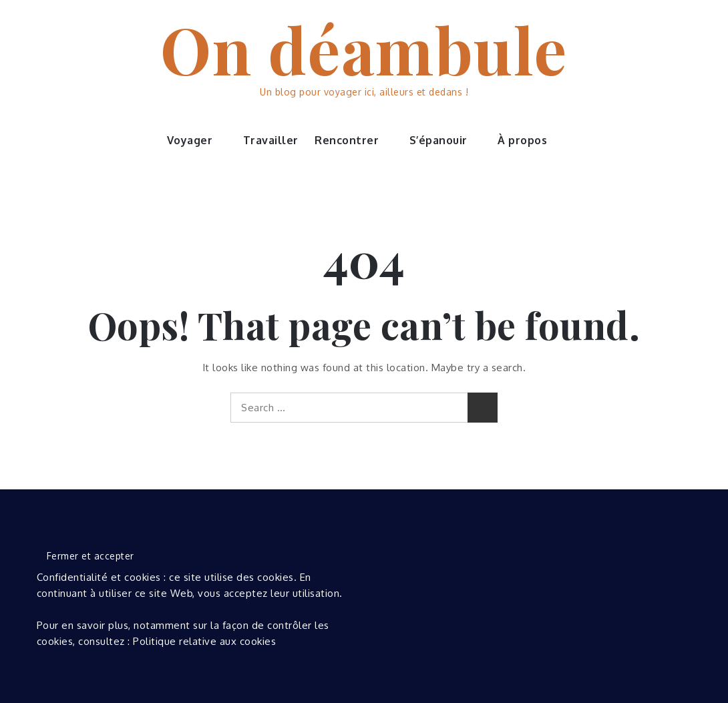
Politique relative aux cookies (204, 641)
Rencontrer (354, 140)
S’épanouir (445, 140)
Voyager (197, 140)
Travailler (271, 140)
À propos (529, 140)
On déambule (364, 49)
